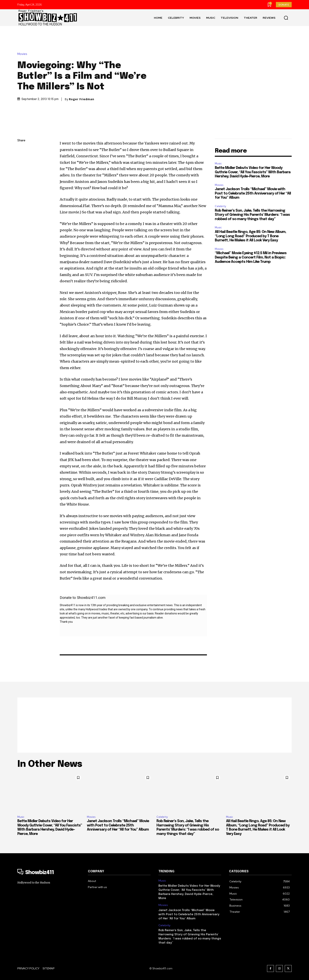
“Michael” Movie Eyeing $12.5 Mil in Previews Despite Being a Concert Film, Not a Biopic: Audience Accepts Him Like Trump (251, 257)
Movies (23, 54)
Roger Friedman (82, 99)
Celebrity (220, 206)
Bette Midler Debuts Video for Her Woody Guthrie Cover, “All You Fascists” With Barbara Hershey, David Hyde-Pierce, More (253, 172)
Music (218, 163)
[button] (286, 18)
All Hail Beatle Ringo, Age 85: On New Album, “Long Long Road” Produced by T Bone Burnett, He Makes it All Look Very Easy (250, 236)
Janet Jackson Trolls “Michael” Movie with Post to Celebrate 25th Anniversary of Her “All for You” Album (253, 193)
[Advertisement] (154, 725)
